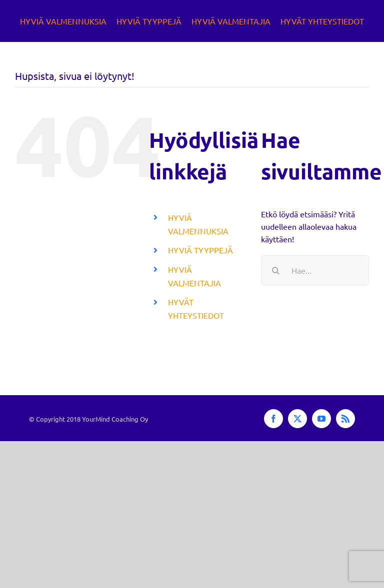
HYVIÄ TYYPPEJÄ (200, 250)
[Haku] (276, 270)
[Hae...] (315, 270)
